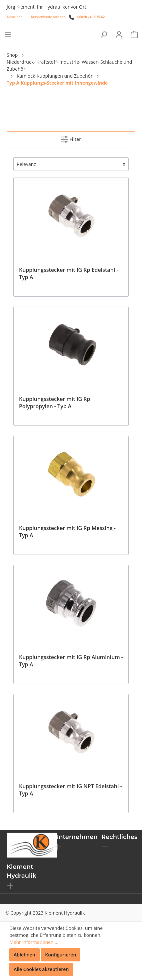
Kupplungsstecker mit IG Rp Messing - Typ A (67, 532)
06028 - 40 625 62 (91, 17)
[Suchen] (104, 35)
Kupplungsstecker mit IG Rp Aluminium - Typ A (71, 661)
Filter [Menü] (71, 138)
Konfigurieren (60, 955)
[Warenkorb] (134, 35)
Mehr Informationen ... (34, 942)
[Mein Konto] (119, 35)
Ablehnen (24, 955)
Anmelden (15, 17)
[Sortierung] (71, 164)
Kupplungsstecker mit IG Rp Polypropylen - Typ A (55, 403)
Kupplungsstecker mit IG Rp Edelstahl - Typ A (69, 273)
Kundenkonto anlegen (48, 17)
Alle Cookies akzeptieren (41, 969)
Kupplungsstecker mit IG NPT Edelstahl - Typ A (70, 790)
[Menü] (8, 35)
